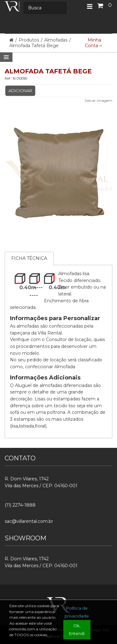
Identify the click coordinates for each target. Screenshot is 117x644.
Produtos (29, 40)
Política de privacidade (77, 612)
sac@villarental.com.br (29, 521)
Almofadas (56, 40)
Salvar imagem (98, 100)
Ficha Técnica (29, 258)
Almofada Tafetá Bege (34, 46)
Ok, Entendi (77, 629)
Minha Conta (93, 43)
